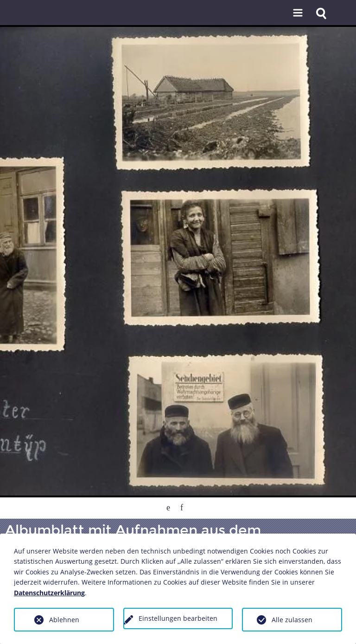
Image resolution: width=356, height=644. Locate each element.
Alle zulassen (292, 620)
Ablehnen (64, 620)
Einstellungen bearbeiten (178, 618)
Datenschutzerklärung (49, 593)
